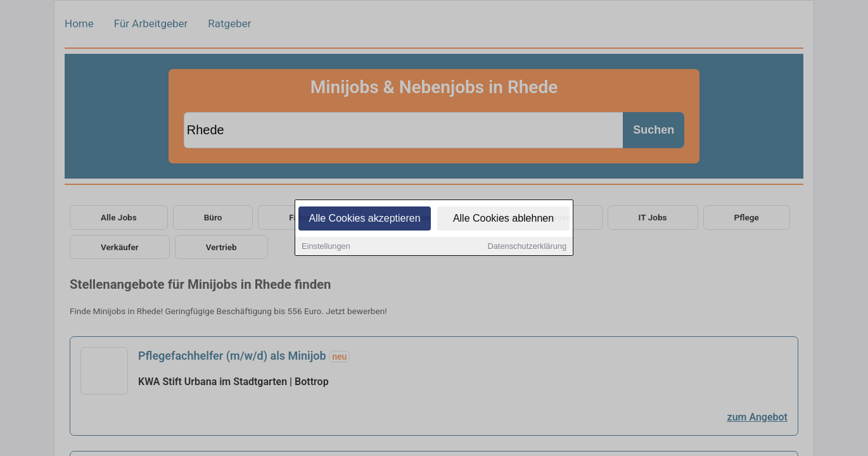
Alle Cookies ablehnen (503, 219)
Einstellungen (326, 247)
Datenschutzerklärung (527, 247)
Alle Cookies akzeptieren (364, 219)
